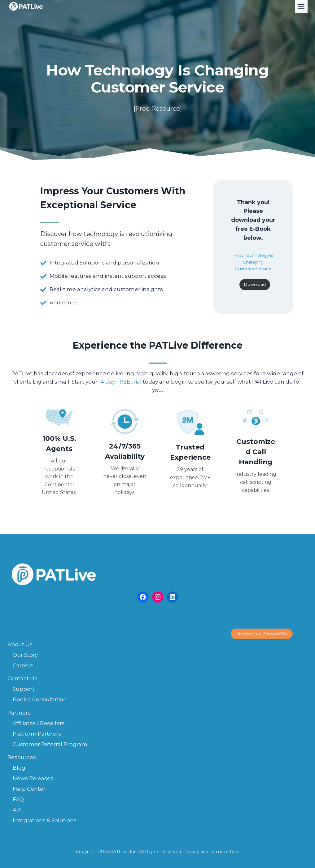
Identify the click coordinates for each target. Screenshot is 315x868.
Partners (19, 713)
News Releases (33, 778)
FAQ (18, 799)
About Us (20, 644)
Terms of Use (224, 852)
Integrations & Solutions (45, 820)
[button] (262, 634)
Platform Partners (37, 734)
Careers (23, 665)
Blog (19, 768)
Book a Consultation (40, 699)
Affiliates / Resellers (39, 723)
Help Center (29, 789)
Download (255, 284)
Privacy (191, 852)
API (17, 810)
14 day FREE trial (120, 382)
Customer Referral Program (50, 744)
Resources (22, 757)
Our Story (25, 655)
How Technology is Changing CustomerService (253, 262)
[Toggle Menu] (301, 6)
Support (24, 689)
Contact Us (22, 678)
